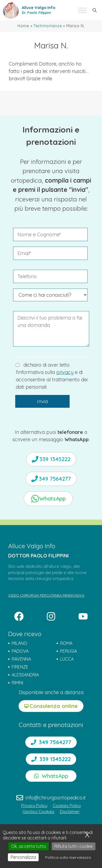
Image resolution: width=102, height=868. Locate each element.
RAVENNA (21, 659)
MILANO (19, 643)
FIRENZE (20, 667)
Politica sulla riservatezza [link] (68, 857)
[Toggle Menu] (82, 10)
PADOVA (20, 651)
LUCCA (67, 659)
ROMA (66, 643)
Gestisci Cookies (38, 812)
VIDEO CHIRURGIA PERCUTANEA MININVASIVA (46, 595)
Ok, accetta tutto (29, 846)
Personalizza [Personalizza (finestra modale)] (23, 857)
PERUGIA (69, 651)
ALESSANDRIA (25, 675)
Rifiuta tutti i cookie (74, 846)
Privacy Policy (34, 806)
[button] (95, 10)
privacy (65, 372)
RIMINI (17, 683)
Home (23, 26)
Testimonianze (48, 26)
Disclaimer (70, 812)
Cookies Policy (67, 806)
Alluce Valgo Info (38, 8)
